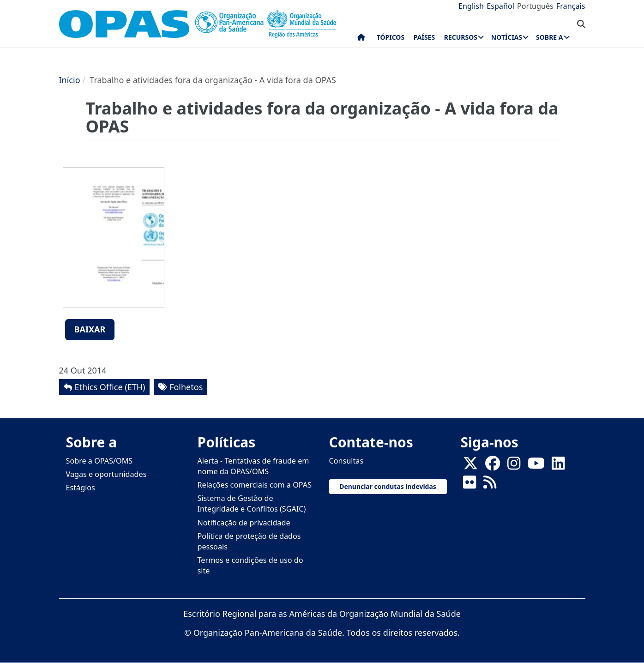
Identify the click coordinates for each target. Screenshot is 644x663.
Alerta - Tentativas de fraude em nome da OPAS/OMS (253, 466)
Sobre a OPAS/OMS (99, 461)
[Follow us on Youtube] (536, 466)
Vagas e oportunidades (106, 474)
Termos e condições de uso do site (250, 565)
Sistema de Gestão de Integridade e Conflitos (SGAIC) (252, 503)
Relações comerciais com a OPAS (255, 485)
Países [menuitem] (424, 37)
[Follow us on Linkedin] (558, 466)
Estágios (81, 488)
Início (70, 80)
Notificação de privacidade (244, 523)
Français (571, 6)
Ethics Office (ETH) (110, 387)
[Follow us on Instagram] (514, 466)
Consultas (346, 461)
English (471, 6)
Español (500, 6)
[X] (470, 466)
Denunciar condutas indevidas (388, 486)
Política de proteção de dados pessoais (249, 541)
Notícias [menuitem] (507, 37)
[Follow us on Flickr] (469, 485)
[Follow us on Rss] (490, 485)
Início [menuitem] (361, 39)
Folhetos (186, 387)
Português (535, 6)
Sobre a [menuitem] (549, 37)
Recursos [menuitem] (461, 37)
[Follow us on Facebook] (493, 466)
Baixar (90, 329)
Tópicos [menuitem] (391, 37)
